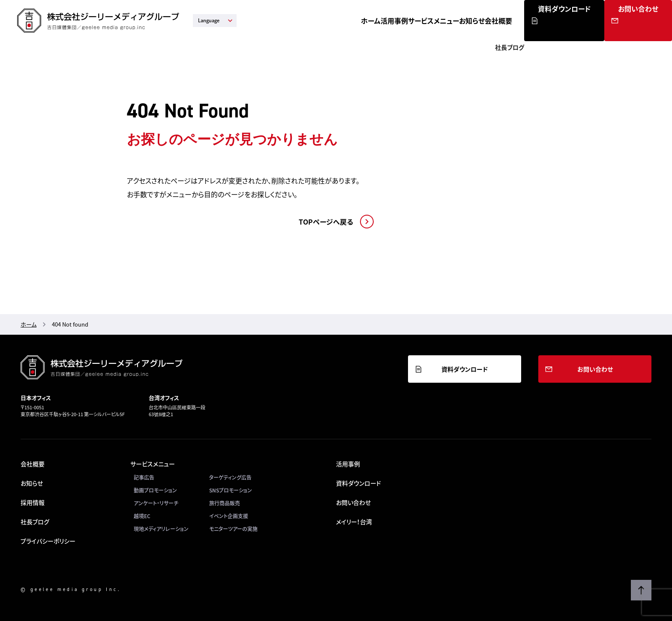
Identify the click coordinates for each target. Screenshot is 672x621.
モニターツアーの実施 (233, 529)
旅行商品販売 (225, 503)
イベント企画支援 (229, 516)
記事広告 (144, 477)
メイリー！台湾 (354, 522)
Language (216, 21)
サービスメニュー (452, 21)
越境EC (142, 516)
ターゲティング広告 (230, 477)
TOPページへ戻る (326, 222)
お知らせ (503, 21)
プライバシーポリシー (48, 541)
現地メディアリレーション (161, 529)
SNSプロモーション (231, 490)
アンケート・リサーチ (156, 503)
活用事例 (400, 21)
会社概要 (543, 21)
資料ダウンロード (600, 31)
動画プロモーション (155, 490)
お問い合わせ (648, 31)
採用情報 (33, 502)
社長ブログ (35, 522)
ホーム (363, 21)
